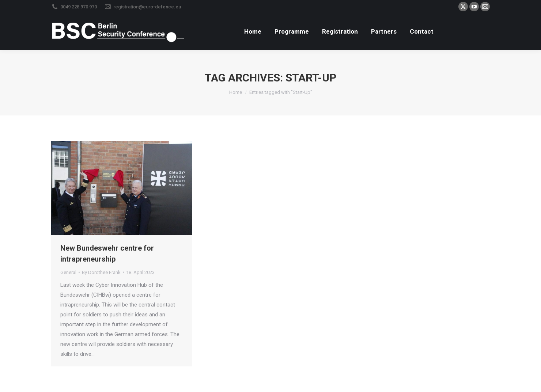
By (101, 272)
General (68, 272)
